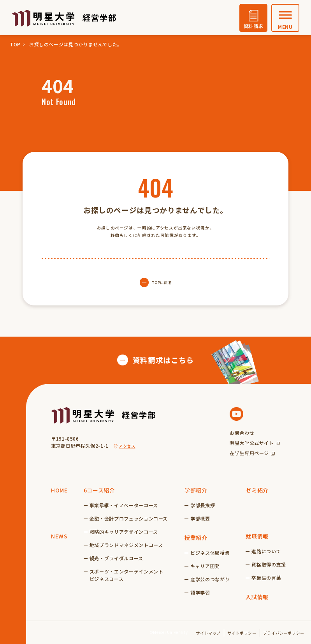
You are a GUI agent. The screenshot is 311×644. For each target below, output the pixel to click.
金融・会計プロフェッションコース (129, 518)
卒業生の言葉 (266, 578)
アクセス (127, 446)
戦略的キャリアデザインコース (124, 532)
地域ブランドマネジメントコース (126, 545)
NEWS (59, 536)
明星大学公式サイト (252, 443)
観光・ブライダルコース (116, 558)
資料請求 (254, 26)
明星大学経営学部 (64, 18)
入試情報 (257, 597)
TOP (15, 44)
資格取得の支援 (269, 564)
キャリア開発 (205, 566)
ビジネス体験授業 (210, 553)
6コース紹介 (99, 490)
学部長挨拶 (203, 505)
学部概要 (200, 518)
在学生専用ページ (249, 453)
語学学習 (200, 592)
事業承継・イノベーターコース (124, 505)
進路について (266, 551)
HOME (59, 490)
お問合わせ (242, 433)
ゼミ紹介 (257, 490)
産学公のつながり (210, 579)
